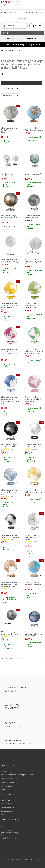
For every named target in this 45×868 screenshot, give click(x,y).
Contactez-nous (7, 811)
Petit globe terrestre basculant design (8, 175)
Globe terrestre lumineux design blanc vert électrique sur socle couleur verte (34, 351)
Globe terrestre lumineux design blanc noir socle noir (10, 536)
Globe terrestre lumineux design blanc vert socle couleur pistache (33, 305)
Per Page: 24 (8, 95)
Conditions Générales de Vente (13, 779)
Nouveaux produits (8, 804)
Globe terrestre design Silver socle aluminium (32, 217)
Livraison (5, 771)
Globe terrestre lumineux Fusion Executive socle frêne (9, 130)
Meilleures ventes (8, 807)
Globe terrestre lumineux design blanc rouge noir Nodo (33, 262)
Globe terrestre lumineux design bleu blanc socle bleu (9, 492)
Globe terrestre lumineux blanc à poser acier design (10, 261)
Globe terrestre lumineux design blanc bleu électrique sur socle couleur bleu (10, 400)
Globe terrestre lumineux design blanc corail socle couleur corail (33, 399)
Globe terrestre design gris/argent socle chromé (9, 633)
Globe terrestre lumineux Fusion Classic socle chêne (34, 129)
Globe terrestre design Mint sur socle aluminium (34, 175)
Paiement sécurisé (8, 786)
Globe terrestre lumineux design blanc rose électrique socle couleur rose (9, 352)
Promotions (6, 800)
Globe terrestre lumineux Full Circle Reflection (33, 446)
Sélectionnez (8, 88)
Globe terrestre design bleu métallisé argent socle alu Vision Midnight (34, 634)
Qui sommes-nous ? (9, 782)
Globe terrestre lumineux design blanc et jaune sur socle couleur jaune (10, 305)
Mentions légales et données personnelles (17, 775)
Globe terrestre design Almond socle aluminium (9, 217)
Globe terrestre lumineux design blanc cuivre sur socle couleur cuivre (9, 585)
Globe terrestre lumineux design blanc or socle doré (34, 491)
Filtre (22, 83)
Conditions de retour (9, 790)
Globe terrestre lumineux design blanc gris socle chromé (33, 537)
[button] (22, 18)
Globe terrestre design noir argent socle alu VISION (10, 446)
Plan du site (6, 815)
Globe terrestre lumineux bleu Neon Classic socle (33, 584)
